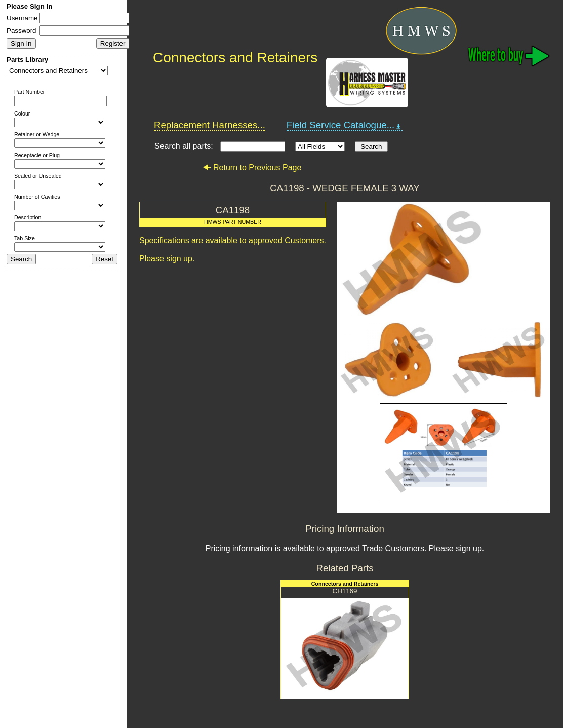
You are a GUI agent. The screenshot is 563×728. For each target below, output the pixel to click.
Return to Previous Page (252, 167)
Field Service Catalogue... (345, 125)
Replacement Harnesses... (210, 125)
